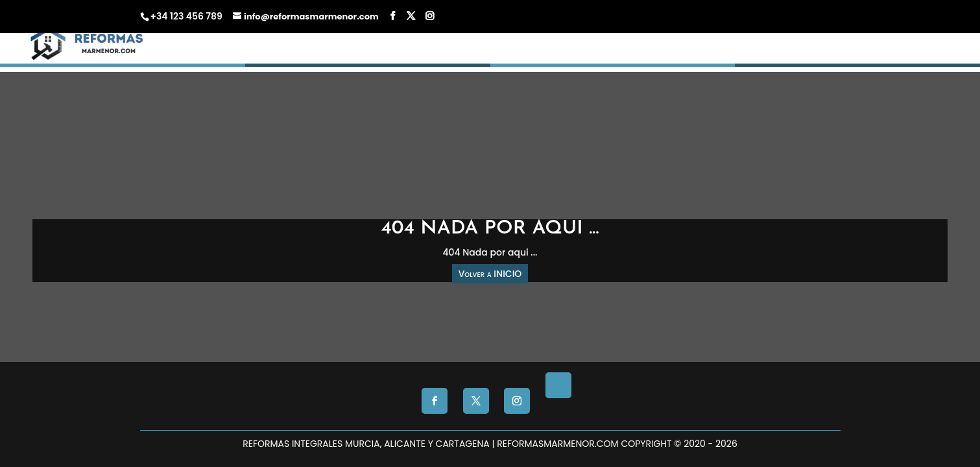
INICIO (509, 63)
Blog (852, 63)
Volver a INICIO (490, 274)
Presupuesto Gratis (694, 63)
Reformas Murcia (584, 63)
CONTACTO (907, 63)
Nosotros (785, 63)
